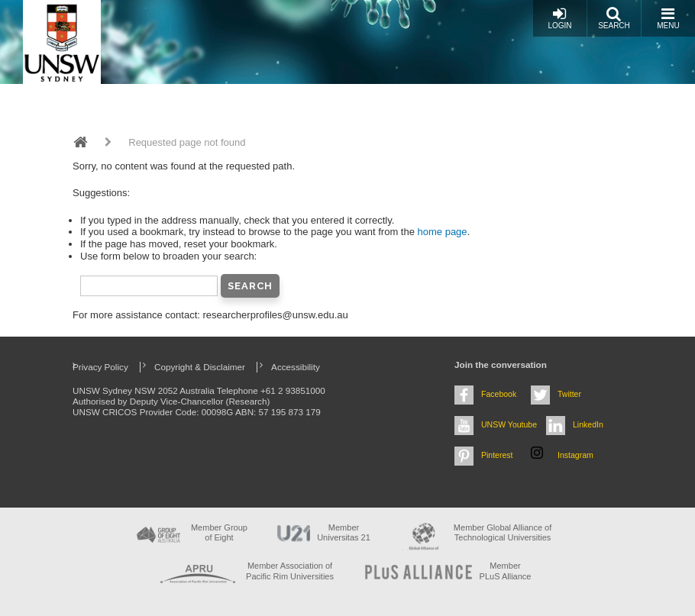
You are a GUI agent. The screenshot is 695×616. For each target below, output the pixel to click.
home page (443, 232)
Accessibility (296, 367)
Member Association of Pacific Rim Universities (290, 571)
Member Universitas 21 (344, 532)
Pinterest (497, 455)
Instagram (575, 455)
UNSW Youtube (509, 424)
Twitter (569, 394)
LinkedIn (588, 424)
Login (559, 18)
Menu (668, 18)
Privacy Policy (100, 367)
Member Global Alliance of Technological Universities (503, 532)
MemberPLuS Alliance (506, 571)
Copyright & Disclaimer (200, 367)
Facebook (499, 394)
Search (614, 18)
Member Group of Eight (219, 532)
